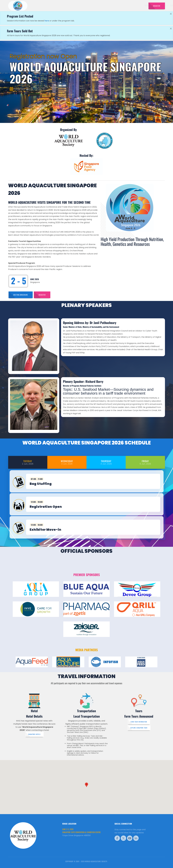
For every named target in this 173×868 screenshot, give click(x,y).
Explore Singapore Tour (139, 728)
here (47, 21)
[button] (86, 785)
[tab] (28, 462)
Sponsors (119, 5)
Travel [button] (141, 5)
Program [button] (130, 5)
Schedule (108, 5)
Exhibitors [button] (95, 5)
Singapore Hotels (34, 734)
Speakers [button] (82, 5)
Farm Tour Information (139, 722)
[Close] (171, 14)
